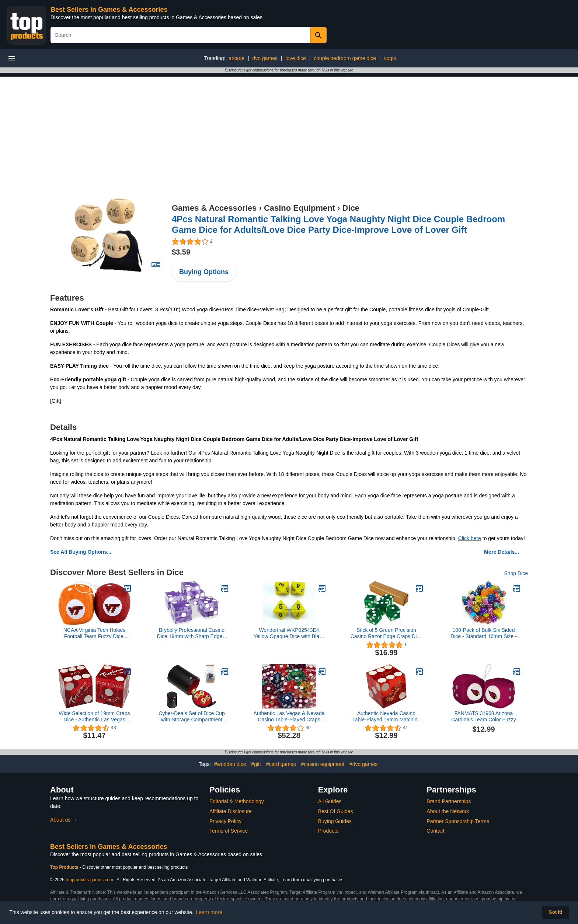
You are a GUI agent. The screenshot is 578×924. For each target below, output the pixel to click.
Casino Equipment (300, 208)
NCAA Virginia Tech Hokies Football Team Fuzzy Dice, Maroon (94, 633)
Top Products (65, 867)
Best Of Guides (336, 811)
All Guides (330, 801)
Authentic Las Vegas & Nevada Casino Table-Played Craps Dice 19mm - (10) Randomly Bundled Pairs (289, 717)
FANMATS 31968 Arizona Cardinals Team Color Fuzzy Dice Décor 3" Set (484, 717)
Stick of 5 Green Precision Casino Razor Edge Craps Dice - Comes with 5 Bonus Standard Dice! (387, 633)
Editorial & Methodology (237, 801)
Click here (470, 538)
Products (328, 831)
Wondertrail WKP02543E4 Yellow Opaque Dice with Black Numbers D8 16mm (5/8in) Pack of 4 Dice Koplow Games (289, 633)
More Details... (502, 552)
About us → (64, 820)
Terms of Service (229, 831)
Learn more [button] (209, 912)
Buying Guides (335, 821)
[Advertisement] (289, 128)
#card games (281, 764)
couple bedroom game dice (345, 58)
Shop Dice (516, 573)
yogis (390, 58)
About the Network (448, 811)
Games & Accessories (214, 208)
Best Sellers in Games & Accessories (109, 10)
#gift (256, 764)
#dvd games (363, 764)
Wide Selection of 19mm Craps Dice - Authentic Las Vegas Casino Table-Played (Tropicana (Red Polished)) (95, 717)
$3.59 (181, 252)
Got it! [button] (555, 912)
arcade (236, 58)
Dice (351, 208)
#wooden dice (230, 764)
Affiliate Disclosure (231, 811)
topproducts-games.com (89, 880)
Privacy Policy (225, 821)
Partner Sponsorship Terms (458, 821)
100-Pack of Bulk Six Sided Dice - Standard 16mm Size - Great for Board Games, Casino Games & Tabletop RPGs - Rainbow (484, 633)
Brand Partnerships (449, 801)
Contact (435, 831)
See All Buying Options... (81, 552)
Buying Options (204, 272)
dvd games (265, 58)
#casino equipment (323, 764)
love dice (295, 58)
